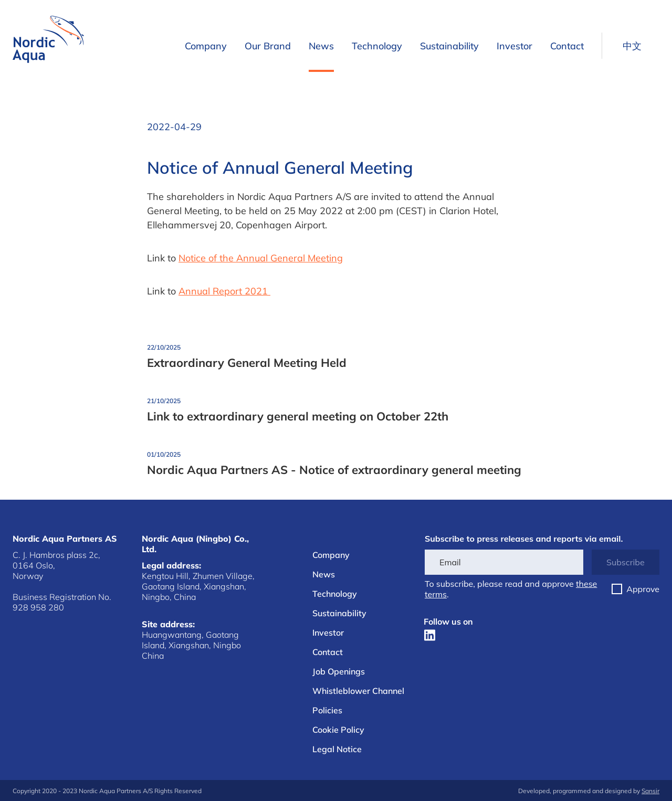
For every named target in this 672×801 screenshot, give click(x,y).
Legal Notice (337, 749)
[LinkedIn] (430, 635)
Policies (327, 710)
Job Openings (339, 671)
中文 (632, 46)
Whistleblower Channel (358, 691)
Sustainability (449, 46)
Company (206, 46)
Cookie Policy (338, 730)
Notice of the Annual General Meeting (261, 258)
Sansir (650, 791)
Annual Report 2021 (224, 291)
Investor (514, 46)
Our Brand (268, 46)
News (321, 46)
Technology (377, 46)
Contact (567, 46)
